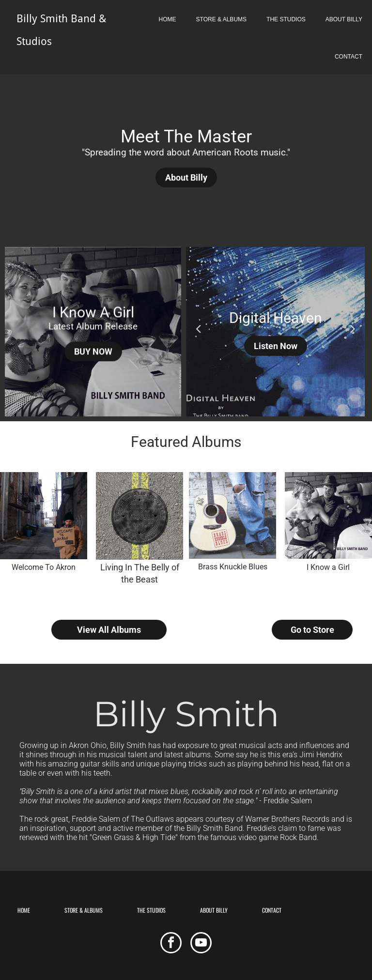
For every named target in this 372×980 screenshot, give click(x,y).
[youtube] (201, 944)
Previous (198, 328)
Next (353, 328)
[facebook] (171, 944)
